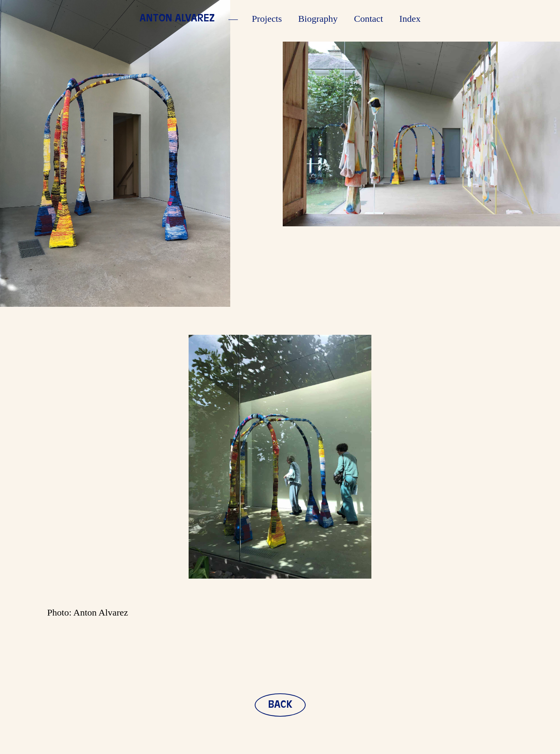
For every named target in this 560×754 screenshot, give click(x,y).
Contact (368, 19)
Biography (318, 19)
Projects (267, 19)
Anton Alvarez (177, 19)
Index (410, 19)
